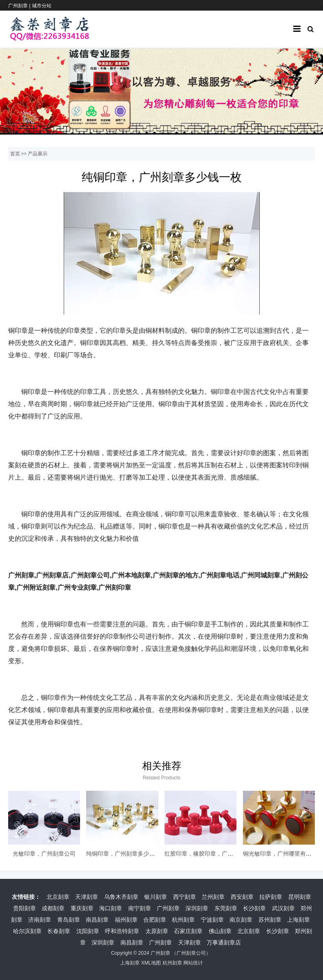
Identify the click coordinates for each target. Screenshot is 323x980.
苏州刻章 (270, 920)
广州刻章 (168, 908)
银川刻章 (156, 897)
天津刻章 (87, 897)
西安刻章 (242, 897)
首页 (15, 154)
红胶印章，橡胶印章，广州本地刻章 (210, 854)
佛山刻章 (220, 931)
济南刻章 (40, 920)
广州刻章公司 (191, 953)
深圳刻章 (197, 908)
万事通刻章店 (224, 942)
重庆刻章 (82, 908)
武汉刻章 (283, 908)
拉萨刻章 (271, 897)
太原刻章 (157, 931)
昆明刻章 (300, 897)
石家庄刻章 (188, 931)
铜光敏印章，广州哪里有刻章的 (283, 854)
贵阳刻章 (25, 908)
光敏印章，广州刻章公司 (44, 854)
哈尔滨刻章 (27, 931)
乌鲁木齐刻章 (121, 897)
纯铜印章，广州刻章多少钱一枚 (126, 854)
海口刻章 (111, 908)
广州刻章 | (20, 6)
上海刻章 (298, 920)
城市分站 (42, 6)
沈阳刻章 (88, 931)
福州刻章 (126, 920)
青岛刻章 (69, 920)
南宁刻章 (140, 908)
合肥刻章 (155, 920)
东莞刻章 (226, 908)
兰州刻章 (213, 897)
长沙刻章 (254, 908)
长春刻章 (59, 931)
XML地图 (151, 963)
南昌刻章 (97, 920)
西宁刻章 (185, 897)
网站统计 (193, 963)
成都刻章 (53, 908)
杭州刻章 (183, 920)
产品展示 (38, 154)
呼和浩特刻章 (122, 931)
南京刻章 (241, 920)
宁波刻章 (212, 920)
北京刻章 (58, 897)
